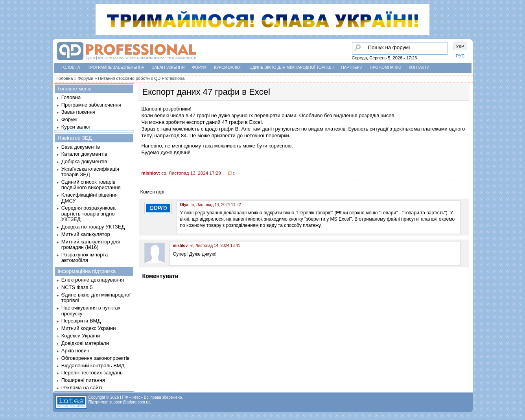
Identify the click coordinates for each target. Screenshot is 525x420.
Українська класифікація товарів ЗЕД (90, 172)
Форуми (86, 78)
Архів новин (75, 351)
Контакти (419, 67)
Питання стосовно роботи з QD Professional (142, 78)
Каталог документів (84, 154)
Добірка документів (84, 161)
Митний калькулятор (86, 234)
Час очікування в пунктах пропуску (91, 310)
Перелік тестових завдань (92, 373)
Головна (71, 67)
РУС (461, 56)
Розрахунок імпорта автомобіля (85, 257)
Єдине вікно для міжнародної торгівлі (292, 67)
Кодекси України (81, 336)
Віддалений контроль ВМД (93, 366)
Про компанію (385, 67)
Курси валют (228, 67)
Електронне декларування (93, 280)
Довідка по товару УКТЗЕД (93, 227)
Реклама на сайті (82, 388)
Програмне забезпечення (116, 67)
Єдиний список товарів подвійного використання (91, 185)
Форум (200, 67)
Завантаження (169, 67)
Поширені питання (83, 380)
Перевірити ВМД (81, 321)
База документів (81, 147)
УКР (460, 46)
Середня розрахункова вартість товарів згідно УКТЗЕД (88, 214)
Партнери (352, 67)
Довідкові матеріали (85, 343)
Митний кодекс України (89, 328)
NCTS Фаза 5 (77, 287)
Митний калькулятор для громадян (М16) (91, 244)
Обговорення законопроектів (96, 358)
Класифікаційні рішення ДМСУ (89, 198)
